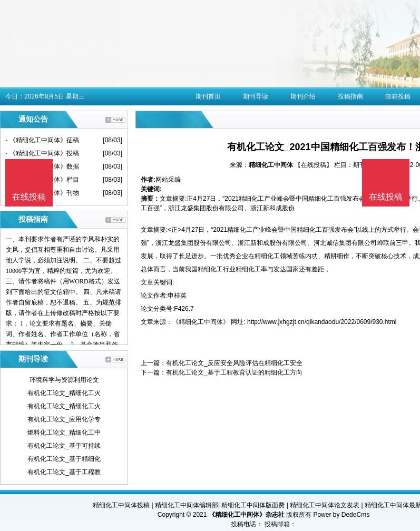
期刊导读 (256, 96)
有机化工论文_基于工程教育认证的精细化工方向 (234, 372)
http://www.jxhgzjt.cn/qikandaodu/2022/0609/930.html (322, 322)
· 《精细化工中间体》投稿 (42, 153)
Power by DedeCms (341, 515)
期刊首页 (208, 96)
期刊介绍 (303, 96)
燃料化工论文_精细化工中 (64, 432)
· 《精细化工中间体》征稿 (42, 140)
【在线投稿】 (314, 165)
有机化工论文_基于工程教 (64, 472)
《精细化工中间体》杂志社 (247, 515)
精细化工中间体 (271, 165)
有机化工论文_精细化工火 (64, 393)
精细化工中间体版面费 (253, 505)
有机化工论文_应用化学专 (64, 419)
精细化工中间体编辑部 (187, 505)
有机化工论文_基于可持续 (64, 446)
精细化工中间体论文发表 (325, 505)
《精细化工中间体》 (201, 322)
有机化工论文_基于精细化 (64, 459)
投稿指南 (350, 96)
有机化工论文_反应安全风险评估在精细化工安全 (234, 363)
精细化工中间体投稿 (121, 505)
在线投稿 (386, 197)
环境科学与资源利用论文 (64, 380)
